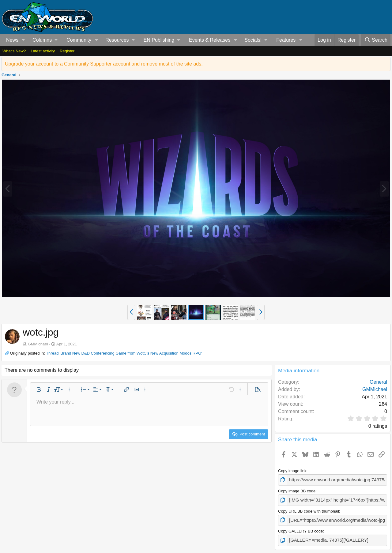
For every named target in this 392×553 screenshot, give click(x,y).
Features (286, 40)
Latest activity (43, 51)
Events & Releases (210, 40)
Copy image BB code (297, 490)
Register (67, 51)
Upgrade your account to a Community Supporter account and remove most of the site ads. (104, 64)
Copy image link (292, 471)
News (12, 40)
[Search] (376, 40)
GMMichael (38, 344)
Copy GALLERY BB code (300, 528)
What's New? (14, 51)
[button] (23, 40)
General (378, 382)
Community (79, 40)
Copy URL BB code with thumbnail (309, 509)
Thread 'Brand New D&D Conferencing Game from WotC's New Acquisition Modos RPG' (124, 353)
